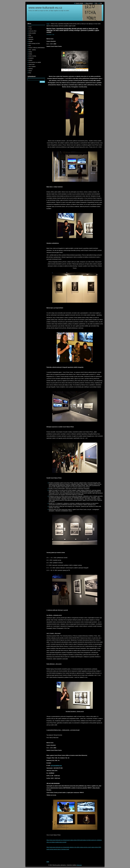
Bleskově (31, 39)
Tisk (101, 3)
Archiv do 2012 (32, 31)
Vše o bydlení (32, 67)
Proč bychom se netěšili (35, 62)
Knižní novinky (32, 56)
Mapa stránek (89, 3)
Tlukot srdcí (32, 64)
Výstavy (31, 69)
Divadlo (31, 41)
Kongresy (31, 58)
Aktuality (31, 37)
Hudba (30, 54)
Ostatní (30, 60)
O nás (30, 29)
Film (30, 46)
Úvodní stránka (79, 3)
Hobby (30, 52)
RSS (96, 3)
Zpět (48, 862)
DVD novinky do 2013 (34, 43)
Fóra (30, 73)
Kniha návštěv (32, 33)
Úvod (48, 24)
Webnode (79, 865)
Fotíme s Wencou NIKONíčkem (37, 48)
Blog (30, 35)
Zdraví (30, 71)
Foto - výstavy (32, 50)
